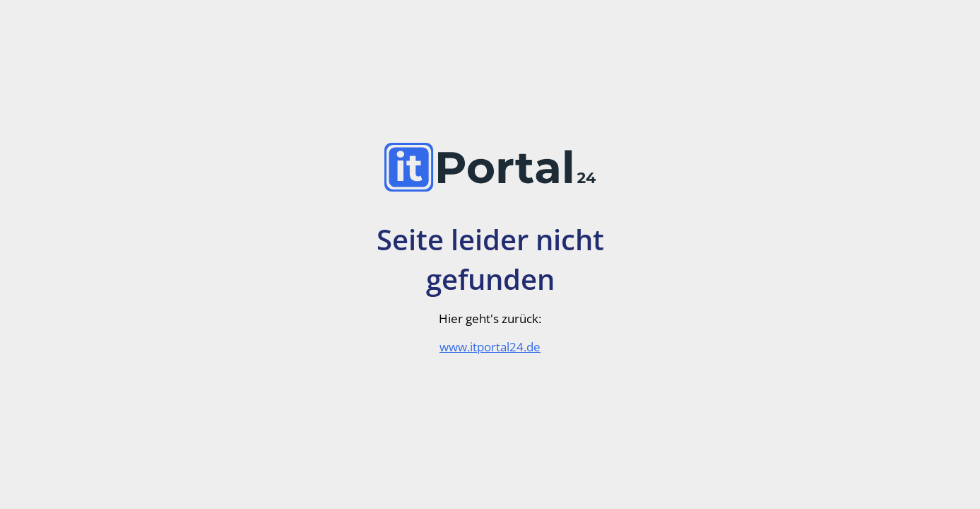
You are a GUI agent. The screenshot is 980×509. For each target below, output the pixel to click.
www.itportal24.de (490, 347)
